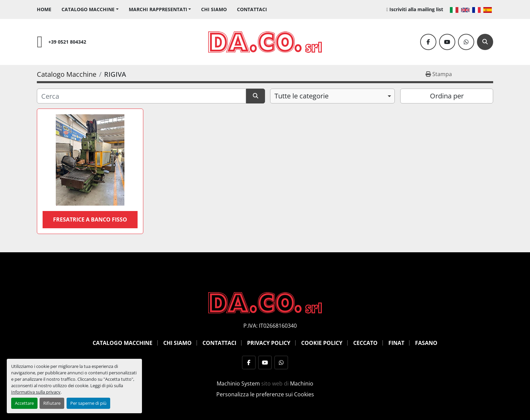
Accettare (24, 403)
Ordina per (447, 96)
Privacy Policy (269, 343)
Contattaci (252, 9)
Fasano (426, 343)
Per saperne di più (88, 403)
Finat (396, 343)
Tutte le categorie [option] (302, 96)
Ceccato (365, 343)
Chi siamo (214, 9)
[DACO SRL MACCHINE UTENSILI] (265, 302)
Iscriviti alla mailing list (416, 9)
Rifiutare (52, 403)
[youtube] (447, 42)
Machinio (302, 383)
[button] (90, 9)
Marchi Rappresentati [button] (158, 9)
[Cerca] (485, 42)
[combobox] (332, 96)
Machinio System (238, 383)
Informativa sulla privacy (36, 392)
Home (44, 9)
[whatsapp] (466, 42)
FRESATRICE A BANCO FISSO (90, 219)
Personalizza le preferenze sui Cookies (265, 394)
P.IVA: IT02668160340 (270, 326)
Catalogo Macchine (88, 9)
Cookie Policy (322, 343)
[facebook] (428, 42)
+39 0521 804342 (67, 42)
